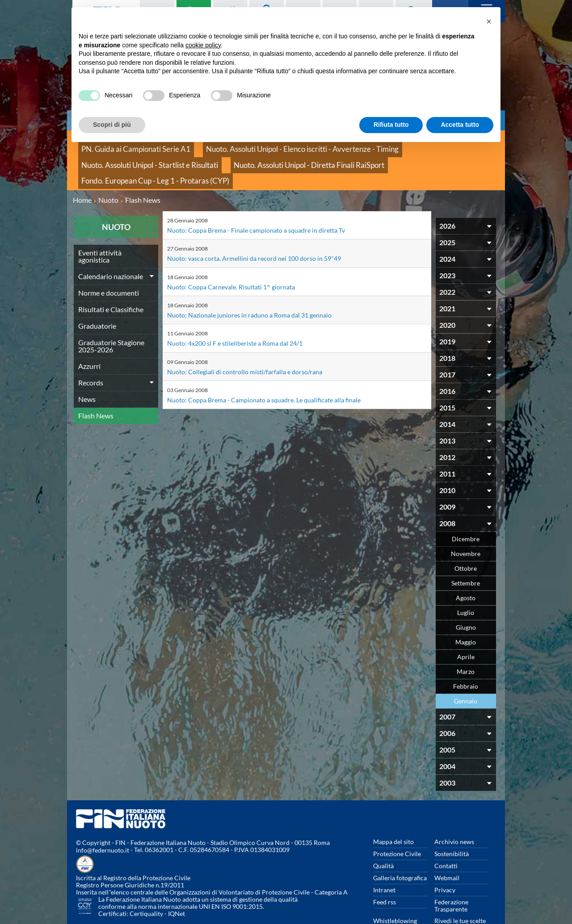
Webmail (447, 850)
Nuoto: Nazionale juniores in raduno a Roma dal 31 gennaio (258, 286)
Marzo (466, 644)
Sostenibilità (452, 826)
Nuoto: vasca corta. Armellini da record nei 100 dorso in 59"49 (262, 230)
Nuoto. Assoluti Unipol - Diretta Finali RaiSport (144, 156)
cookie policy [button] (203, 45)
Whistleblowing (395, 893)
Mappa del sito (393, 814)
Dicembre (466, 511)
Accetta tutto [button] (460, 125)
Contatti (446, 838)
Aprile (466, 629)
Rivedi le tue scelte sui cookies (460, 897)
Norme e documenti (109, 265)
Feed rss (385, 874)
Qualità (383, 838)
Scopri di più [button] (112, 125)
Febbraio (466, 659)
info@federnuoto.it (103, 823)
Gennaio (466, 673)
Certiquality (146, 886)
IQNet (177, 886)
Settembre (466, 555)
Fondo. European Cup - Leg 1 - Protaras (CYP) (281, 156)
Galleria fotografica (400, 850)
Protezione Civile (397, 826)
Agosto (466, 570)
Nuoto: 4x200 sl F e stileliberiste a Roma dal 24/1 (242, 315)
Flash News (96, 388)
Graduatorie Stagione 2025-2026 (111, 318)
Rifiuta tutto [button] (391, 125)
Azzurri (89, 338)
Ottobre (466, 541)
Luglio (466, 585)
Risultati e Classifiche (111, 282)
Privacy (445, 862)
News (87, 371)
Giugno (466, 600)
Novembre (466, 526)
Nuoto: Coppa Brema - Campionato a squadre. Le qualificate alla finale (274, 371)
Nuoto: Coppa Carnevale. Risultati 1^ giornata (238, 258)
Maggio (466, 614)
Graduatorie (97, 298)
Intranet (384, 862)
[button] (489, 21)
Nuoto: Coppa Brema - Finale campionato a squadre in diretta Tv (265, 202)
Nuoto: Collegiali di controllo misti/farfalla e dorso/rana (252, 343)
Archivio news (454, 814)
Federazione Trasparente (451, 878)
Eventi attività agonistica (100, 228)
